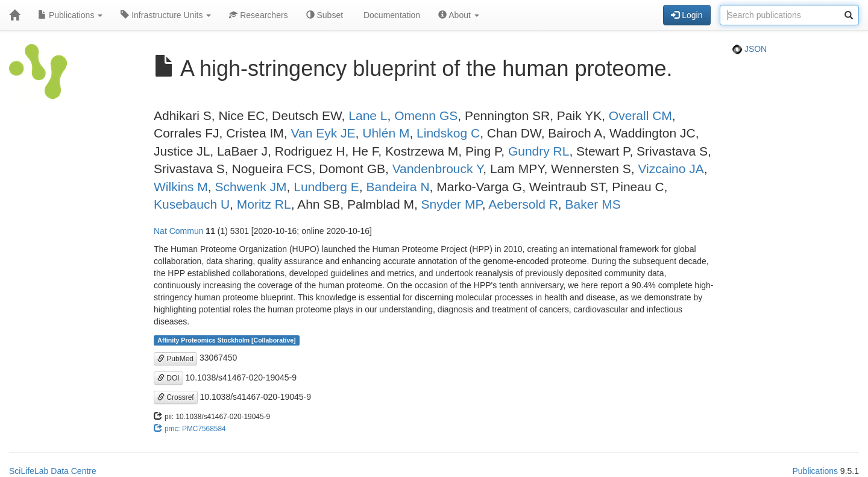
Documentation (391, 15)
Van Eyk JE (323, 133)
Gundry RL (539, 151)
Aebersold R (523, 204)
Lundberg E (326, 187)
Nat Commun (178, 231)
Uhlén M (386, 133)
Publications (70, 15)
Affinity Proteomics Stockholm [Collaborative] (226, 340)
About (459, 15)
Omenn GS (426, 115)
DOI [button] (168, 378)
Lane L (368, 115)
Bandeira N (398, 187)
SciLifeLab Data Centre (53, 471)
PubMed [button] (175, 359)
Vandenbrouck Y (438, 169)
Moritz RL (264, 204)
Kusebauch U (192, 204)
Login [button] (687, 15)
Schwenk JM (251, 187)
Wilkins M (181, 187)
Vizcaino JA (671, 169)
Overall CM (640, 115)
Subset (325, 15)
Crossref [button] (176, 397)
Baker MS (593, 204)
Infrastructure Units (166, 15)
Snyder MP (452, 204)
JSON (750, 49)
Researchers (258, 15)
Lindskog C (448, 133)
